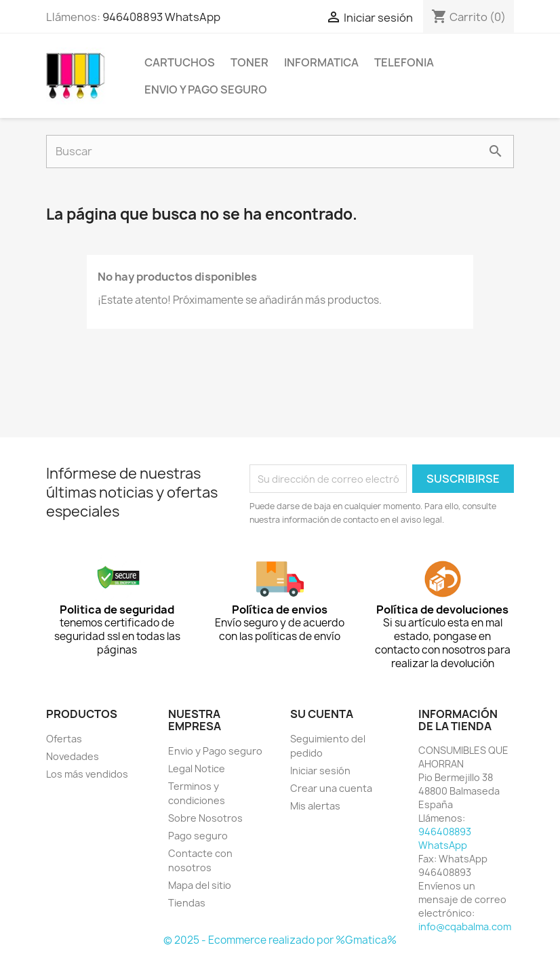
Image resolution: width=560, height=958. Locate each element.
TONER (249, 62)
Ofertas (64, 739)
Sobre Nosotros (205, 818)
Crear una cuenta (331, 788)
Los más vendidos (87, 774)
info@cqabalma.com (465, 926)
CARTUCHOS (180, 62)
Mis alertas (315, 806)
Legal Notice (197, 769)
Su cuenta (322, 714)
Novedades (73, 756)
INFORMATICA (321, 62)
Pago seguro (198, 836)
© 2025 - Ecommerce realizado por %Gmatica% (280, 940)
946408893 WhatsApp (161, 17)
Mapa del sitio (200, 885)
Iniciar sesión (320, 771)
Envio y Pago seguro (206, 89)
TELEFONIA (404, 62)
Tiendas (187, 903)
